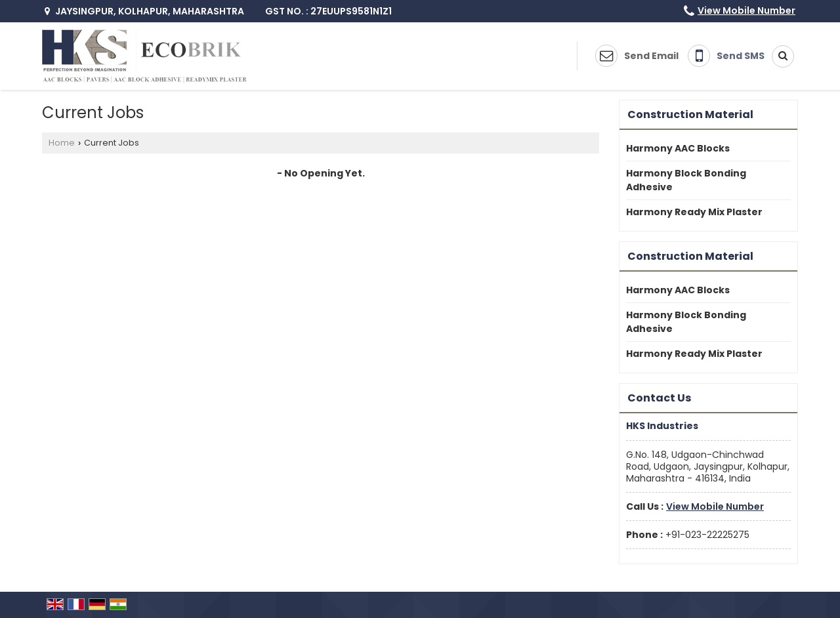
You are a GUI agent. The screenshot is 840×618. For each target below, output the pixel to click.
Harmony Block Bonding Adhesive (686, 180)
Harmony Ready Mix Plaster (694, 212)
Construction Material (690, 114)
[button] (746, 10)
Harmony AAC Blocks (678, 148)
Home (62, 143)
